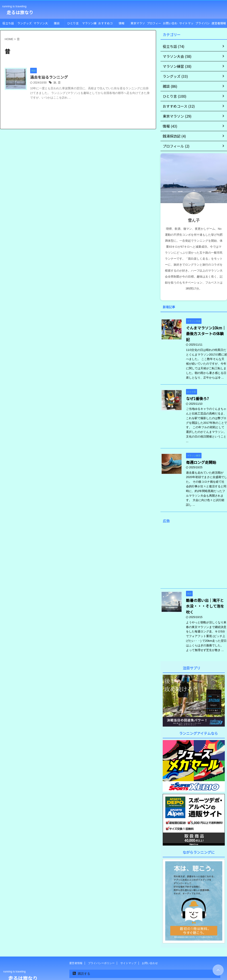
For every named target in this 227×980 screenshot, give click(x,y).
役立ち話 (8, 23)
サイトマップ (186, 24)
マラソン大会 (41, 24)
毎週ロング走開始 (198, 454)
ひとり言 (73, 23)
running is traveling (15, 956)
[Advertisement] (194, 548)
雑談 (57, 23)
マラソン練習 (89, 24)
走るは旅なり (18, 12)
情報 (121, 23)
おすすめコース (105, 24)
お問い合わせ (170, 24)
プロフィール (154, 24)
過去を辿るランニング (59, 77)
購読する (81, 958)
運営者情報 (219, 23)
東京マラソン (138, 24)
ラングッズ (24, 23)
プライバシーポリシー (203, 24)
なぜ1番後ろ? (195, 391)
